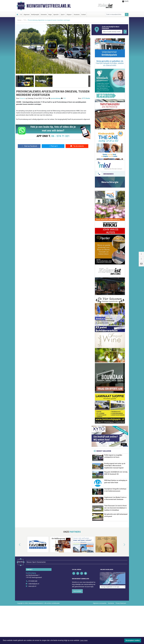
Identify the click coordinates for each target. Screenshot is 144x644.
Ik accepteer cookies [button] (133, 640)
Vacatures (77, 15)
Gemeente (44, 15)
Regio (50, 15)
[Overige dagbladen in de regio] (113, 587)
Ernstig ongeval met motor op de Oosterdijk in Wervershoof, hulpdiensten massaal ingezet (115, 466)
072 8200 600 (33, 581)
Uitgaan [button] (69, 15)
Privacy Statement (121, 603)
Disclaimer (111, 603)
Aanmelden (77, 591)
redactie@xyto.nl (34, 584)
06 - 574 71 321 (60, 136)
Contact (84, 15)
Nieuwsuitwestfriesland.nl (49, 6)
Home (19, 20)
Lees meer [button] (84, 640)
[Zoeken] (127, 15)
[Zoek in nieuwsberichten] (115, 15)
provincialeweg (56, 98)
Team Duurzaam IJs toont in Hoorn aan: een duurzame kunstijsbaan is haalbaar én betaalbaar (115, 508)
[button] (17, 81)
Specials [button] (56, 15)
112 (21, 15)
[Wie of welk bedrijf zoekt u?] (112, 32)
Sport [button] (62, 15)
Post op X (53, 146)
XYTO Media (86, 98)
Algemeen (27, 15)
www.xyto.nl (32, 586)
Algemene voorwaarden (100, 603)
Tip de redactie (77, 146)
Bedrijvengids (35, 15)
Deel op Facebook (29, 146)
